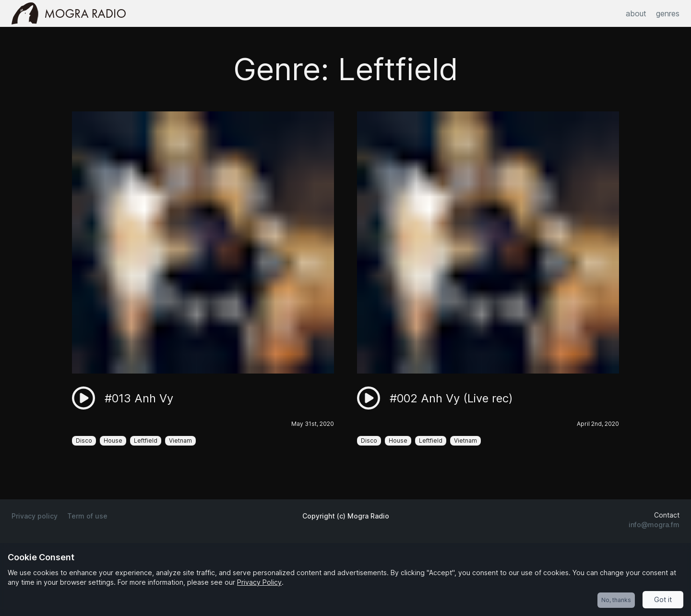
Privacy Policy (259, 582)
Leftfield (146, 441)
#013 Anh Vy (139, 398)
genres (668, 13)
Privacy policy (35, 516)
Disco (84, 441)
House (113, 441)
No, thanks (616, 600)
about (636, 13)
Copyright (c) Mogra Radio (346, 516)
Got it (663, 599)
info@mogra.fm (654, 525)
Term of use (87, 516)
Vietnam (180, 441)
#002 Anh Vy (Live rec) (451, 398)
